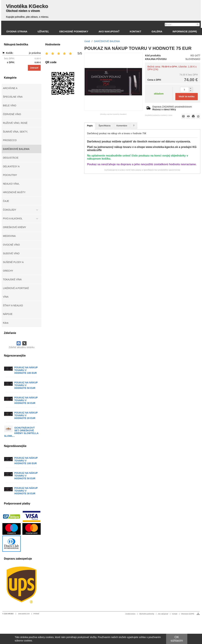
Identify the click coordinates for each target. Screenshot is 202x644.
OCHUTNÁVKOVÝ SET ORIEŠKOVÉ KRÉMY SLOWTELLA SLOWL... (21, 432)
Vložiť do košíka (186, 97)
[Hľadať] (197, 24)
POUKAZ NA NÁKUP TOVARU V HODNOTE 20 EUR (26, 415)
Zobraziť (34, 68)
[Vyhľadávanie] (182, 24)
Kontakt (175, 614)
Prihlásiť (36, 614)
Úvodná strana (130, 614)
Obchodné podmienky (147, 614)
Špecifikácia (105, 126)
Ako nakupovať (163, 614)
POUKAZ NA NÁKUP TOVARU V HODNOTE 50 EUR (26, 385)
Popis (90, 126)
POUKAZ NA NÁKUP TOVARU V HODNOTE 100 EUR (26, 370)
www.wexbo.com (24, 614)
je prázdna (35, 53)
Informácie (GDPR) (188, 614)
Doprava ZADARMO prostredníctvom (172, 108)
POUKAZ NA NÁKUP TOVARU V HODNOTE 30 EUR (26, 400)
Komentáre (122, 126)
